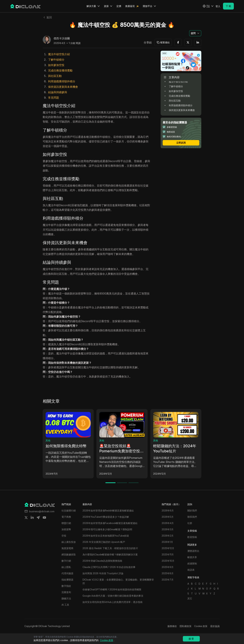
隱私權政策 (186, 626)
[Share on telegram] (38, 518)
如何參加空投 (56, 65)
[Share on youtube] (44, 518)
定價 (119, 6)
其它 (190, 598)
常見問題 (54, 98)
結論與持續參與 (58, 92)
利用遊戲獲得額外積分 (62, 81)
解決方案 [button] (93, 6)
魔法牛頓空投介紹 (59, 54)
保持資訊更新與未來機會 (63, 87)
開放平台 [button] (149, 6)
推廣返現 (130, 6)
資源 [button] (108, 6)
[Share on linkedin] (32, 518)
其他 (48, 440)
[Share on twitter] (26, 518)
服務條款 (172, 626)
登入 (218, 6)
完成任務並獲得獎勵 (60, 70)
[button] (208, 6)
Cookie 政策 (201, 626)
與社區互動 (55, 76)
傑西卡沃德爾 (62, 39)
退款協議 (215, 626)
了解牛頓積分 (56, 60)
